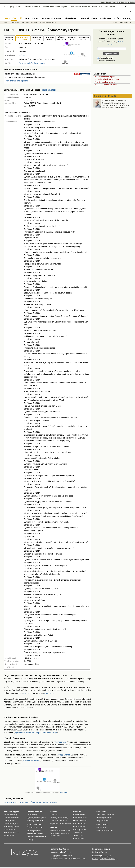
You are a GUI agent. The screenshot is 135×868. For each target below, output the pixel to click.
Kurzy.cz (6, 22)
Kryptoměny (54, 824)
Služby (117, 19)
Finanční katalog (79, 827)
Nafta (67, 833)
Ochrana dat (56, 849)
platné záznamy (105, 58)
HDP (61, 821)
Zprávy (12, 7)
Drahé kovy (54, 827)
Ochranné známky (88, 19)
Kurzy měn (36, 7)
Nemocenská (31, 834)
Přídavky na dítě (9, 821)
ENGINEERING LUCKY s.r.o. (32, 22)
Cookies (66, 849)
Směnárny (31, 821)
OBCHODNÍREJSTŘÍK (9, 38)
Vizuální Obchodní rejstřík (105, 77)
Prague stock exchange (104, 830)
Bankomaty (37, 812)
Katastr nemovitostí (80, 821)
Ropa (52, 833)
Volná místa (37, 824)
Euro (37, 821)
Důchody (30, 840)
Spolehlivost (110, 815)
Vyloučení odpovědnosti (61, 852)
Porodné (40, 834)
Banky (29, 812)
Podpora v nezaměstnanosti (37, 837)
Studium (132, 2)
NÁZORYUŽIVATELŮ (61, 38)
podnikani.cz (64, 793)
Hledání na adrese (52, 19)
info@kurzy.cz (60, 742)
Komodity (45, 7)
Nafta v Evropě (55, 836)
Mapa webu (105, 821)
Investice (53, 812)
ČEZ (57, 815)
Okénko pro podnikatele (105, 96)
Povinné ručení (9, 836)
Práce (100, 7)
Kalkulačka (86, 7)
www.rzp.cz (49, 693)
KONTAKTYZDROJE (50, 38)
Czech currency (102, 827)
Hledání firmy (33, 19)
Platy (42, 827)
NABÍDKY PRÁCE (72, 38)
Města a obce (78, 818)
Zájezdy (109, 2)
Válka (105, 7)
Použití (95, 859)
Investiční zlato (59, 830)
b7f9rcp (22, 55)
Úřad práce (31, 827)
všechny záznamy (106, 61)
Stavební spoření (40, 818)
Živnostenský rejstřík (50, 22)
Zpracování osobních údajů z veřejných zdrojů (36, 733)
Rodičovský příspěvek (11, 827)
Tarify (72, 7)
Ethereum (69, 824)
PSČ (85, 818)
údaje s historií (49, 90)
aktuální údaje (33, 90)
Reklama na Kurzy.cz (101, 849)
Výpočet (16, 812)
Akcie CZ (19, 7)
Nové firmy (105, 19)
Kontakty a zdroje (31, 761)
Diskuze (112, 7)
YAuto (114, 2)
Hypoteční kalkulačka (11, 833)
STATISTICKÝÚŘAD (37, 38)
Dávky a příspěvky (34, 831)
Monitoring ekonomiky (104, 818)
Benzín (62, 833)
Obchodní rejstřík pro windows (107, 79)
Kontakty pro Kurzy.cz (102, 855)
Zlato (52, 7)
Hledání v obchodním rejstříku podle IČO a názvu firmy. (111, 42)
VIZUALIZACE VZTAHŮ (84, 38)
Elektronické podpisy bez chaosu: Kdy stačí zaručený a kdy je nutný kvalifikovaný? (115, 105)
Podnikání (77, 812)
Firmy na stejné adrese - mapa (32, 63)
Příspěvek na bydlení (11, 824)
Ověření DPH (70, 19)
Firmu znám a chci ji (16, 81)
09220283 (28, 693)
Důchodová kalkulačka (12, 818)
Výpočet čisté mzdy (10, 815)
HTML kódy (110, 859)
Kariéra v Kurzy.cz (100, 852)
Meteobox (120, 2)
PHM (57, 833)
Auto (98, 815)
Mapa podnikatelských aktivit (106, 85)
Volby (98, 821)
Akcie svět (27, 7)
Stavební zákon (79, 836)
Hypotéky (65, 7)
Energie (78, 7)
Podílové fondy (63, 818)
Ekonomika (54, 821)
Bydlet (127, 2)
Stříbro (68, 830)
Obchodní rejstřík (16, 22)
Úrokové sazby (32, 815)
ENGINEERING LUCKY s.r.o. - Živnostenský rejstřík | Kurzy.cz (30, 802)
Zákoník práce (78, 833)
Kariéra (103, 2)
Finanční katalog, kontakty (105, 82)
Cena (103, 815)
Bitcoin (58, 7)
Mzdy (37, 827)
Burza (52, 815)
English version (102, 824)
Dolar (41, 821)
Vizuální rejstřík (14, 19)
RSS (102, 859)
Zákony (94, 7)
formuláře (81, 838)
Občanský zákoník (80, 830)
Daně (75, 838)
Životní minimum (10, 830)
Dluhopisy (53, 818)
